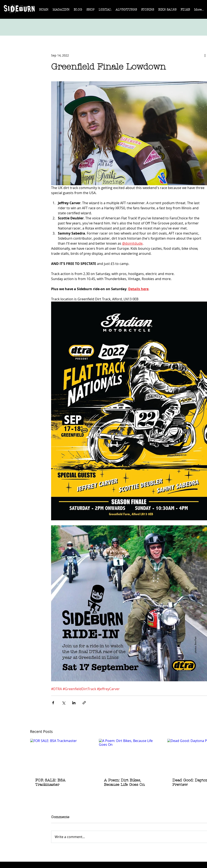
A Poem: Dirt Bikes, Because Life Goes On (124, 782)
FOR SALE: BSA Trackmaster (50, 782)
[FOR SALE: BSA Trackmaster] (61, 756)
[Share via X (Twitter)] (63, 703)
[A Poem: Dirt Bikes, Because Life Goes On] (129, 756)
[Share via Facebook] (53, 703)
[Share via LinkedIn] (74, 703)
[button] (61, 11)
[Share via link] (84, 703)
